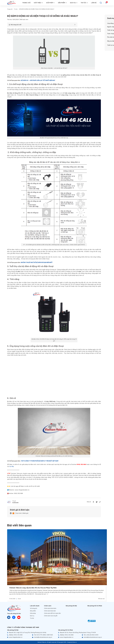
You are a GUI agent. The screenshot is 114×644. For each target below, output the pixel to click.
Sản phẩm (33, 611)
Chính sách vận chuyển (51, 616)
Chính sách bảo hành (50, 608)
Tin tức (16, 9)
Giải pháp (33, 613)
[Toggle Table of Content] (42, 25)
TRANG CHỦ (26, 3)
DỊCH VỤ (74, 3)
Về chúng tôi (34, 608)
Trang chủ (10, 9)
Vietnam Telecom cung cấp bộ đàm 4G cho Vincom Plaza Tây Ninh (33, 588)
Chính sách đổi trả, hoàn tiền (52, 613)
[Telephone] (44, 635)
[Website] (9, 617)
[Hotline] (19, 635)
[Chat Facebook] (14, 617)
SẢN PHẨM (62, 3)
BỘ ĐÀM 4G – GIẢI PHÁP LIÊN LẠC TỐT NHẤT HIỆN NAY (38, 80)
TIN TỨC (84, 3)
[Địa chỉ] (32, 633)
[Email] (44, 637)
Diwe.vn (75, 642)
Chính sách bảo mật (50, 611)
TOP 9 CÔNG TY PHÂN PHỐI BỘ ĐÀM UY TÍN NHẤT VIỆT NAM (39, 461)
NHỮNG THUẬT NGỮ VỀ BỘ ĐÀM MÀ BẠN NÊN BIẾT (37, 262)
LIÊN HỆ (94, 3)
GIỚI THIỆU (38, 3)
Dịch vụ (32, 616)
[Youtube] (19, 617)
